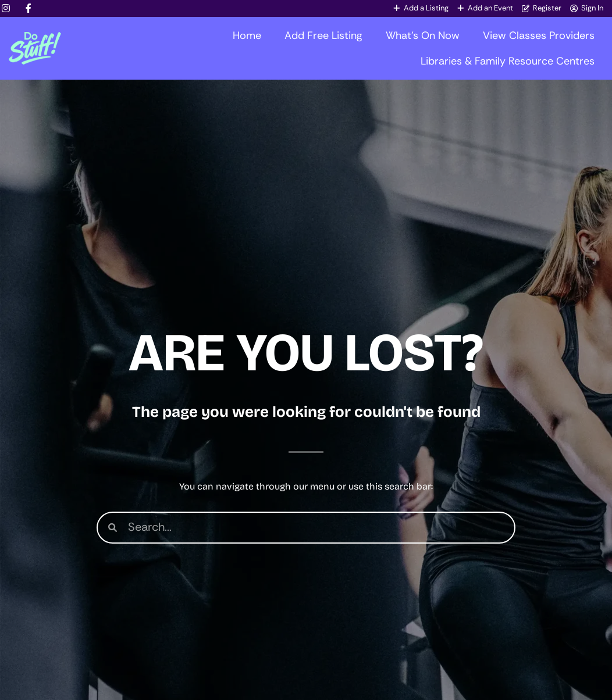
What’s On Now (423, 35)
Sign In (592, 8)
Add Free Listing (323, 35)
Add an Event (490, 8)
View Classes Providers (539, 35)
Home (247, 35)
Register (547, 8)
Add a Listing (426, 8)
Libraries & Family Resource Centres (508, 61)
